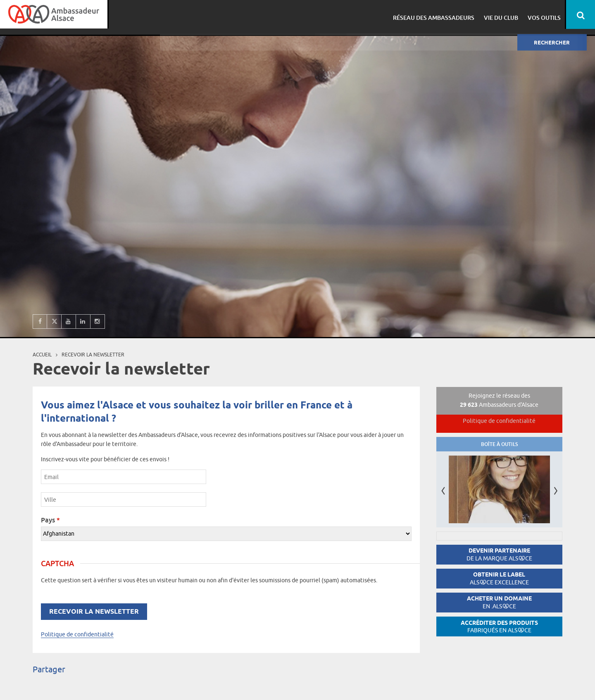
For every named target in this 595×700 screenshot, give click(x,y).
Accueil (42, 355)
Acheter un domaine (499, 602)
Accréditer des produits (499, 627)
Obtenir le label (499, 578)
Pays (50, 520)
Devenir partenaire (499, 554)
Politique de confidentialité (77, 634)
